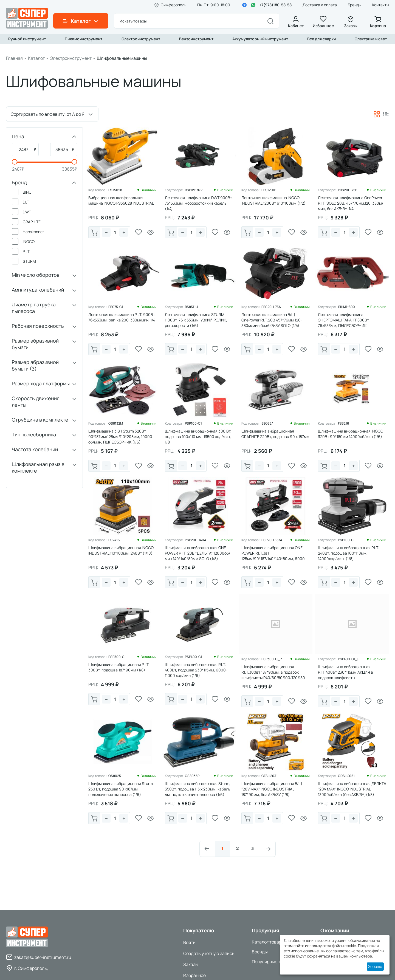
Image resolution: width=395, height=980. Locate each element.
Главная (14, 58)
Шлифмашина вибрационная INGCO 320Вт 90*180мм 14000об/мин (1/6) (351, 434)
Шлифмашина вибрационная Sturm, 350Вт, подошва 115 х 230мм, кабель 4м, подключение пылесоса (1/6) (198, 789)
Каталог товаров (269, 942)
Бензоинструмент (196, 39)
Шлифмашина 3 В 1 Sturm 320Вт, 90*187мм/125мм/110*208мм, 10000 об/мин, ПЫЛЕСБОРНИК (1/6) (120, 437)
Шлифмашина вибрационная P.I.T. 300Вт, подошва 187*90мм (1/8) (119, 667)
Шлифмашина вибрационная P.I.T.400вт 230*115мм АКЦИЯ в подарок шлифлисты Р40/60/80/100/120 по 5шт (345, 675)
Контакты (381, 5)
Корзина (378, 22)
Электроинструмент (141, 39)
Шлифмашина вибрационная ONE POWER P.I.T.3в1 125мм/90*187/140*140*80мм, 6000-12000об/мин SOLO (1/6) (274, 556)
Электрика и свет (371, 39)
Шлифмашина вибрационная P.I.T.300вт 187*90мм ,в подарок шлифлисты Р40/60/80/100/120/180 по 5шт (273, 675)
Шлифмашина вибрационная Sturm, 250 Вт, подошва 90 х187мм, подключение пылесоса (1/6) (121, 789)
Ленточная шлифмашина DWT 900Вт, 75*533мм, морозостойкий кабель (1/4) (199, 203)
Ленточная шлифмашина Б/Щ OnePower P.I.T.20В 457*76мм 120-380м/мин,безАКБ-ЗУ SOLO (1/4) (272, 320)
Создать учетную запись (209, 953)
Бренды (355, 5)
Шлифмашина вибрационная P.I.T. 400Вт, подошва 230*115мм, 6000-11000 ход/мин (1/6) (196, 670)
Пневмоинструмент (84, 39)
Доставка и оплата (320, 5)
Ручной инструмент (27, 39)
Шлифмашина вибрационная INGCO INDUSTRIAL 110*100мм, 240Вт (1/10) (121, 550)
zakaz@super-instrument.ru (43, 957)
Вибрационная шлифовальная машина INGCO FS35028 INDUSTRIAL (121, 200)
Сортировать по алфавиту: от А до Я (48, 114)
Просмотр (151, 232)
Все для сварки (321, 39)
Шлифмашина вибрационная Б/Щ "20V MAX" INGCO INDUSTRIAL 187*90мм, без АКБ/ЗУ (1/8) (272, 789)
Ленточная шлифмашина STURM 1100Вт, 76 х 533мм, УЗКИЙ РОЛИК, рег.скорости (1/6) (196, 320)
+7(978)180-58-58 (275, 5)
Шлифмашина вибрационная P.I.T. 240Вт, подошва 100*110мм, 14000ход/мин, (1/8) (349, 553)
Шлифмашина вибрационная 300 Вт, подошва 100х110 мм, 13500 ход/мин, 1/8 (198, 437)
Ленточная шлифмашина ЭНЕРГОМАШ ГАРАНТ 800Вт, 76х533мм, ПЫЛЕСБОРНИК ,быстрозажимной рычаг (344, 323)
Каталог (36, 58)
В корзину (94, 233)
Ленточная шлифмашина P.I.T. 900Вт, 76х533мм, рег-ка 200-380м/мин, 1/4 (122, 317)
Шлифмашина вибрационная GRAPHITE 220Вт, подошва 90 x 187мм (275, 434)
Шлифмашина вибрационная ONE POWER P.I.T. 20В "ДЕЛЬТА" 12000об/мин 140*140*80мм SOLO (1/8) (198, 553)
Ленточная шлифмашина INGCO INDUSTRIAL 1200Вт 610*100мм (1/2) (273, 200)
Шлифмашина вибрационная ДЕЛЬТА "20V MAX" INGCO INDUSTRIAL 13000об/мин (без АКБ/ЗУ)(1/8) (352, 789)
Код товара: (98, 190)
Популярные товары (273, 962)
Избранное (323, 22)
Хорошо (375, 966)
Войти (189, 942)
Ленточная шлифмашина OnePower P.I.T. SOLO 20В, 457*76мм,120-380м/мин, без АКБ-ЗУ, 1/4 (351, 203)
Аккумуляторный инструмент (260, 39)
